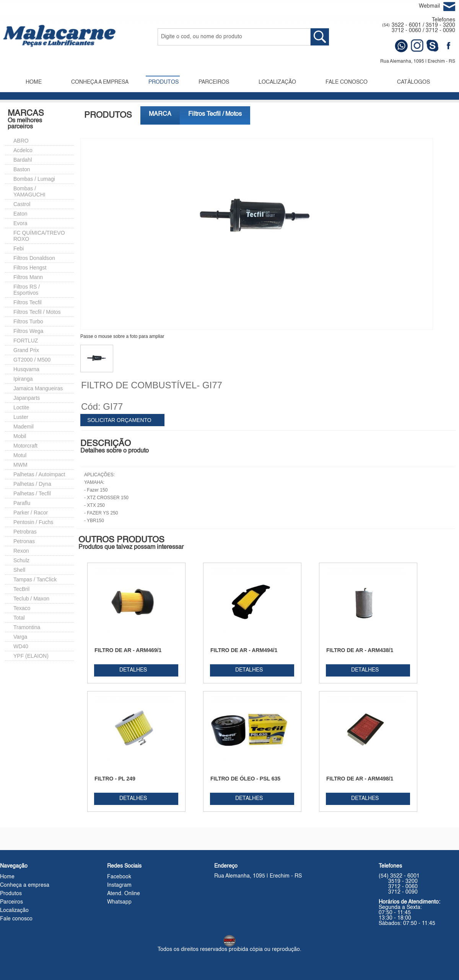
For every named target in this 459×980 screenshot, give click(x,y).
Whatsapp (119, 902)
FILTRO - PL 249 (115, 779)
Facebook (119, 877)
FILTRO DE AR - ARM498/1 (360, 779)
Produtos (11, 894)
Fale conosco (16, 919)
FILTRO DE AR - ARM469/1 (128, 650)
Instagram (119, 885)
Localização (14, 910)
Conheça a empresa (25, 885)
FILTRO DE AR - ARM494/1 (244, 650)
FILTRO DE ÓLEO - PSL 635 (245, 779)
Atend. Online (124, 894)
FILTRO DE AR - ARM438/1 (360, 650)
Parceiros (11, 902)
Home (7, 877)
